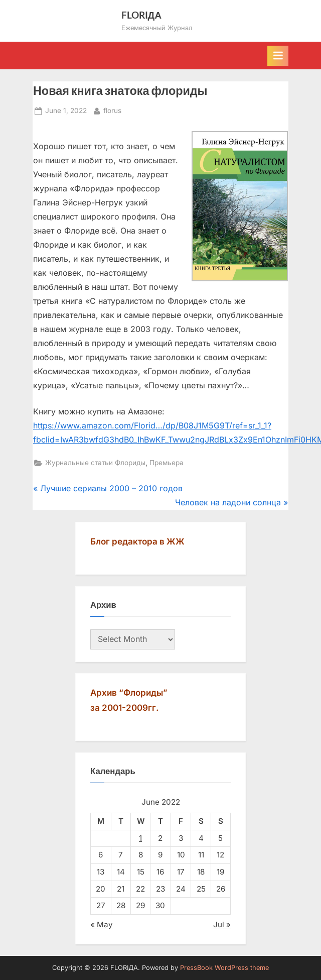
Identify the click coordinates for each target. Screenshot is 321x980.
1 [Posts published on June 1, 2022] (140, 838)
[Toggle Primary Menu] (278, 56)
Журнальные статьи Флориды (95, 463)
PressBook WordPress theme (224, 968)
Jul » (222, 924)
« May (102, 924)
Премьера (167, 463)
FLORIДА (142, 15)
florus (112, 110)
